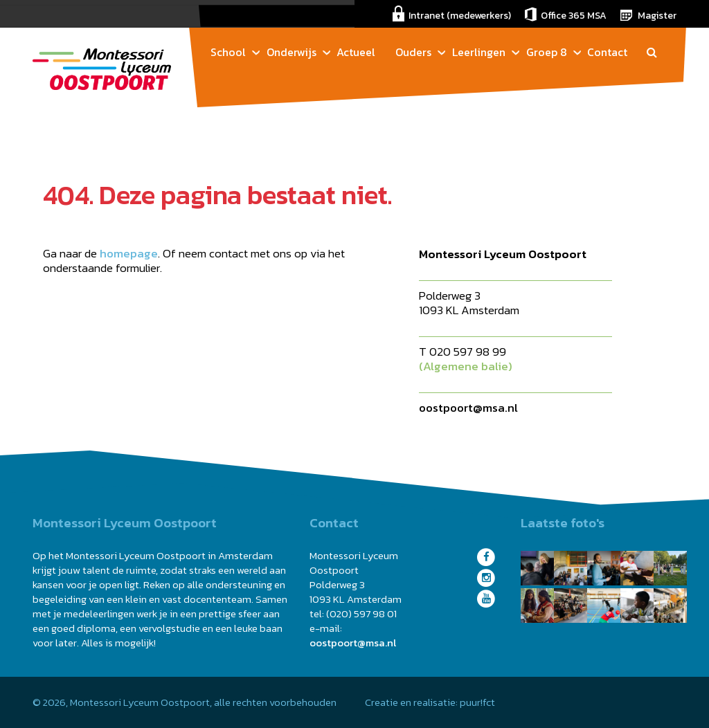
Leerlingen (479, 52)
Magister (657, 16)
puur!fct (477, 702)
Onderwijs (291, 52)
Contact (607, 52)
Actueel (356, 52)
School (228, 52)
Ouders (413, 52)
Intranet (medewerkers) (460, 16)
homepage (129, 253)
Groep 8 (547, 52)
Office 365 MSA (574, 16)
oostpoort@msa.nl (468, 408)
